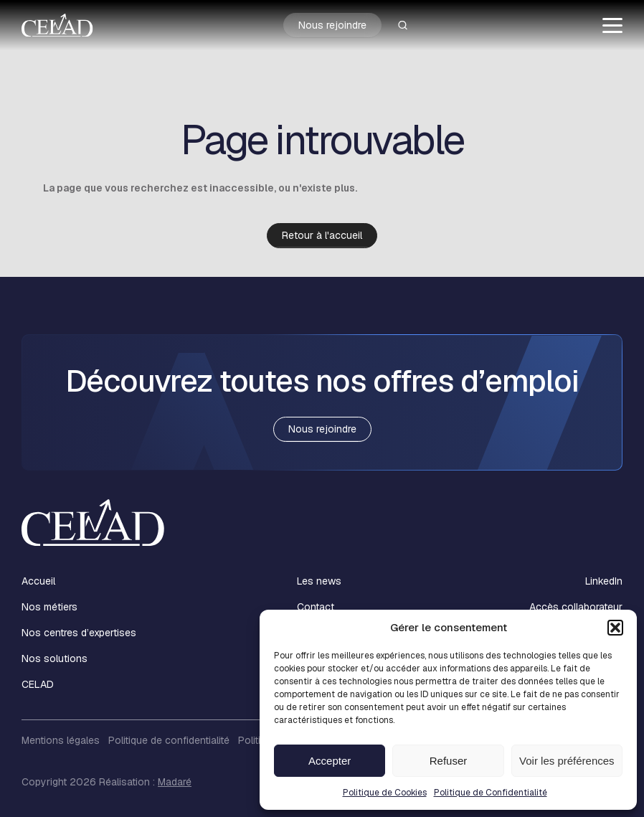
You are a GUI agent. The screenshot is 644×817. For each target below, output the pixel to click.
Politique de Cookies (385, 793)
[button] (615, 628)
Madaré (175, 782)
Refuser (449, 761)
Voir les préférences (567, 761)
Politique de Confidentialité (491, 793)
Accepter (330, 761)
